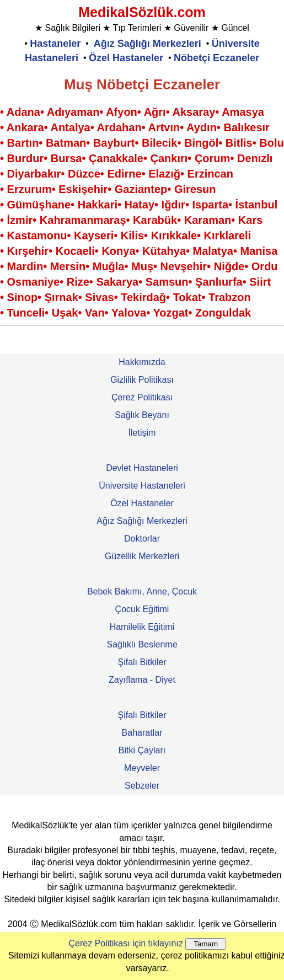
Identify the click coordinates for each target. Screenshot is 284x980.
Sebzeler (142, 786)
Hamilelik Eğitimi (142, 627)
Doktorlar (142, 539)
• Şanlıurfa (216, 282)
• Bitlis (235, 143)
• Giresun (191, 189)
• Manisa (255, 251)
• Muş (139, 266)
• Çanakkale (112, 158)
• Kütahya (161, 251)
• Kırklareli (224, 235)
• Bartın (19, 143)
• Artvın (161, 127)
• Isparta (207, 205)
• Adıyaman (70, 112)
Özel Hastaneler (126, 58)
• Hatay (136, 205)
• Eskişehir (80, 189)
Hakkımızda (142, 362)
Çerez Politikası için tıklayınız (126, 943)
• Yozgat (167, 313)
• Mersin (64, 266)
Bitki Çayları (142, 750)
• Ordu (261, 266)
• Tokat (184, 297)
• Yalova (126, 313)
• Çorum (209, 158)
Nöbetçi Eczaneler (216, 58)
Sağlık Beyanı (142, 415)
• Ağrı (152, 112)
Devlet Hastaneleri (142, 468)
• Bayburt (110, 143)
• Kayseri (90, 235)
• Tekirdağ (140, 297)
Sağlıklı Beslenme (142, 644)
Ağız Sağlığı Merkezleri (148, 44)
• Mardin (22, 266)
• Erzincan (207, 174)
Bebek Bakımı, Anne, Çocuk (142, 591)
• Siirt (257, 282)
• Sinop (19, 297)
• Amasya (240, 112)
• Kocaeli (72, 251)
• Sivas (96, 297)
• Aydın (198, 127)
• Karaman (204, 220)
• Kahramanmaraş (79, 220)
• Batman (62, 143)
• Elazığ (161, 174)
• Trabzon (226, 297)
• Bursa (63, 158)
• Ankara (22, 127)
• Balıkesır (243, 127)
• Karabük (152, 220)
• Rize (74, 282)
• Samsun (163, 282)
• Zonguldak (219, 313)
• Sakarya (114, 282)
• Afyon (118, 112)
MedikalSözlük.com (142, 12)
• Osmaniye (30, 282)
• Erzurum (26, 189)
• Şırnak (58, 297)
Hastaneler (55, 44)
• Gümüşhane (35, 205)
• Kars (247, 220)
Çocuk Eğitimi (142, 609)
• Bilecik (156, 143)
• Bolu (268, 143)
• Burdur (22, 158)
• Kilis (129, 235)
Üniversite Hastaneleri (142, 486)
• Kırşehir (24, 251)
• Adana (20, 112)
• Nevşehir (180, 266)
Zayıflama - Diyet (142, 680)
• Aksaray (191, 112)
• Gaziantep (137, 189)
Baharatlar (142, 733)
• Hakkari (94, 205)
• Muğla (105, 266)
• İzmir (16, 220)
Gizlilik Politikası (142, 380)
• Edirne (121, 174)
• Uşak (61, 313)
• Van (91, 313)
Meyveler (142, 768)
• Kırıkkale (170, 235)
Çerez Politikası (142, 397)
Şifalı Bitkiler (142, 662)
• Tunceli (22, 313)
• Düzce (80, 174)
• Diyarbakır (30, 174)
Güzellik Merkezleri (142, 556)
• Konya (115, 251)
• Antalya (67, 127)
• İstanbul (253, 205)
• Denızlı (251, 158)
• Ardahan (116, 127)
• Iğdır (170, 205)
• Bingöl (198, 143)
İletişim (142, 433)
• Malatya (210, 251)
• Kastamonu (33, 235)
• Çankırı (165, 158)
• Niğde (226, 266)
